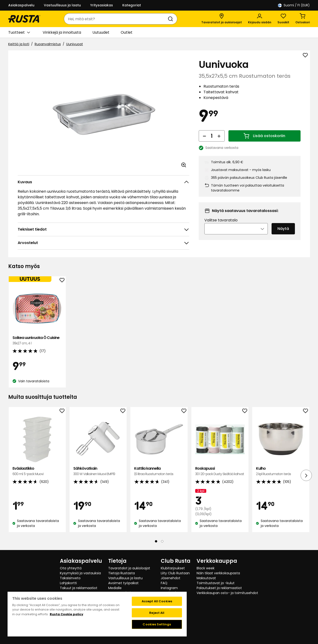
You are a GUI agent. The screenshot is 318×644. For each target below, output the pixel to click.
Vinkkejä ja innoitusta (62, 32)
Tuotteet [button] (19, 33)
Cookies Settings (157, 624)
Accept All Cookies (157, 601)
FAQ (164, 583)
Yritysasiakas (102, 5)
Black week (206, 568)
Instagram (169, 588)
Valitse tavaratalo (221, 227)
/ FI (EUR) (294, 5)
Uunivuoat (75, 44)
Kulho (281, 471)
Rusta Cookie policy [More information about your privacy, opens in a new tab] (66, 614)
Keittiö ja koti (19, 44)
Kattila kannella (159, 471)
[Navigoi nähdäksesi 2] (162, 541)
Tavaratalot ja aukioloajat (129, 568)
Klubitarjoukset (173, 568)
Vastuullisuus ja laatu (62, 5)
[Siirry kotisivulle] (24, 19)
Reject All (157, 613)
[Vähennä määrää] (204, 142)
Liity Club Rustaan (175, 573)
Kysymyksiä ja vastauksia (80, 573)
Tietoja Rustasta (122, 573)
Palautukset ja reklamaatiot (219, 588)
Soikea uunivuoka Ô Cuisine (37, 340)
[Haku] (171, 19)
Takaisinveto (70, 578)
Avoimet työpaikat (123, 583)
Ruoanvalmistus (48, 44)
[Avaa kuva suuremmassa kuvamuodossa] (184, 165)
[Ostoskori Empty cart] (303, 19)
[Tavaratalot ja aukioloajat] (222, 19)
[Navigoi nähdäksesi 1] (156, 541)
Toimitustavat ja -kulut (216, 583)
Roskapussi (220, 471)
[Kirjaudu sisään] (260, 19)
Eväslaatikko (37, 471)
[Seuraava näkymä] (306, 475)
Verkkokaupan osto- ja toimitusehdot (227, 593)
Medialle (115, 588)
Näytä (283, 235)
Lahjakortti (68, 583)
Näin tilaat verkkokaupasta (218, 573)
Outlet (127, 32)
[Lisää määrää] (219, 142)
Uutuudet (101, 32)
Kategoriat (132, 5)
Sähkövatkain (98, 471)
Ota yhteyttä (71, 568)
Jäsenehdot (171, 578)
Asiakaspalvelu (21, 5)
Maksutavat (206, 578)
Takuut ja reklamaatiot (79, 588)
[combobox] (116, 19)
